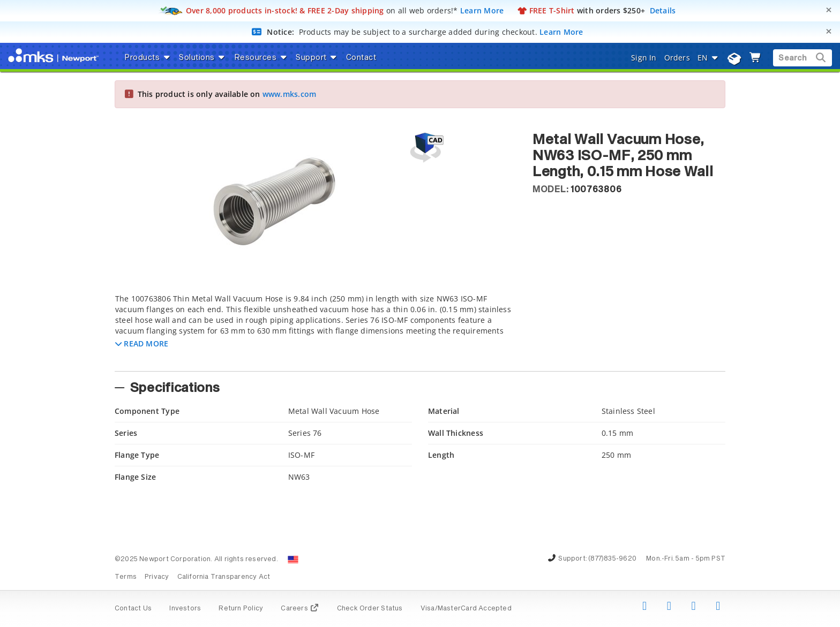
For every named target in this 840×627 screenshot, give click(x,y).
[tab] (316, 329)
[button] (142, 343)
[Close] (829, 10)
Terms (126, 577)
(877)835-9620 (612, 559)
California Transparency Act (224, 577)
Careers (300, 609)
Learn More (482, 10)
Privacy (157, 577)
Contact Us (133, 609)
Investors (185, 609)
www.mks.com (289, 94)
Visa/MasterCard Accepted (466, 609)
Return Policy (241, 609)
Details (663, 10)
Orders (677, 58)
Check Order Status (370, 609)
